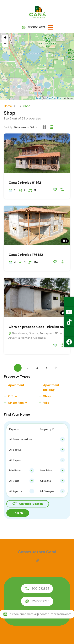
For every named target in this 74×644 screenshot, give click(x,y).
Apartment (16, 385)
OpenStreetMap (54, 98)
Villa (46, 403)
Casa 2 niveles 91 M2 (25, 183)
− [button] (5, 44)
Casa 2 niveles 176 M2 (26, 255)
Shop (47, 396)
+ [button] (5, 38)
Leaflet (39, 98)
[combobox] (27, 127)
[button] (50, 27)
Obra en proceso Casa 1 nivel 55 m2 (37, 327)
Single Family (18, 403)
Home (8, 106)
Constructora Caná (37, 552)
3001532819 (36, 27)
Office (13, 396)
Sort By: (8, 127)
